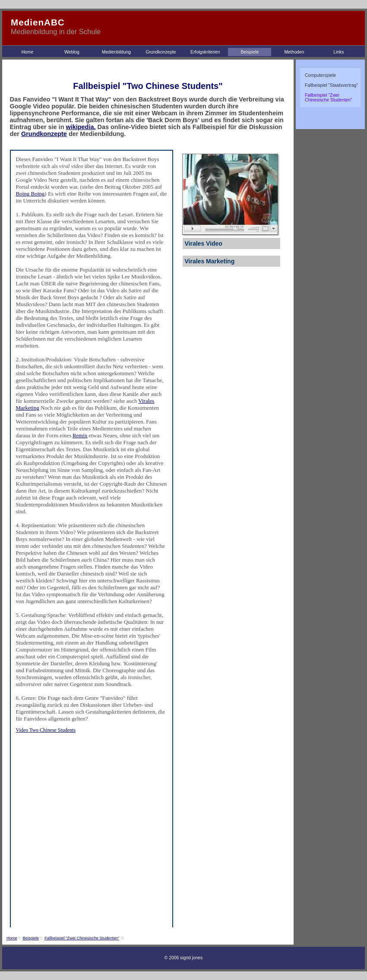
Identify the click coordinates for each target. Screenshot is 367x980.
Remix (80, 435)
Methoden (294, 52)
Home (28, 52)
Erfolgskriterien (205, 52)
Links (339, 52)
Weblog (72, 52)
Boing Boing (30, 194)
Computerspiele (320, 75)
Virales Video (204, 243)
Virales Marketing (210, 261)
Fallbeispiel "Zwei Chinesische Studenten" (82, 938)
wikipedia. (81, 127)
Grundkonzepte (161, 52)
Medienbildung (116, 52)
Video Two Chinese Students (46, 730)
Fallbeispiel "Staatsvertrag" (331, 85)
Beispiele (250, 52)
